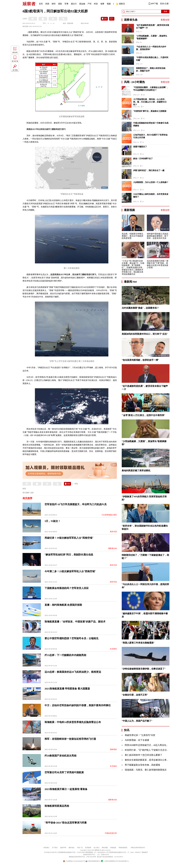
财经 (54, 4)
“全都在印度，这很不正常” (135, 695)
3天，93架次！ (53, 521)
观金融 (82, 4)
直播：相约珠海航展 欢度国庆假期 (63, 605)
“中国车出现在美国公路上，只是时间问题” (152, 59)
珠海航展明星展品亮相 (57, 806)
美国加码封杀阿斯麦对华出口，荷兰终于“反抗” (145, 334)
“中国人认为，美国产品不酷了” (137, 721)
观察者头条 (113, 548)
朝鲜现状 (113, 749)
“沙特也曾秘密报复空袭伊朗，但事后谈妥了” (144, 669)
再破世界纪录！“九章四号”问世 (140, 735)
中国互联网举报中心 (93, 861)
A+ (54, 23)
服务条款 (72, 848)
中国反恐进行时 (111, 833)
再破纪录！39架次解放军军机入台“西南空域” (69, 538)
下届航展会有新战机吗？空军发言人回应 (67, 588)
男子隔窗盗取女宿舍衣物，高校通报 (142, 765)
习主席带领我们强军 (109, 515)
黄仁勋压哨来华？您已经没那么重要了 (144, 755)
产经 (90, 4)
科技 (96, 4)
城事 (102, 4)
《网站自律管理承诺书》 (138, 848)
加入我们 (96, 848)
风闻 (47, 4)
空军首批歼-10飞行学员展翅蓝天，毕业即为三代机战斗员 (76, 504)
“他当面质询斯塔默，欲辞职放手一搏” (140, 360)
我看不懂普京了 (140, 147)
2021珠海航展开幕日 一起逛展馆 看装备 (66, 789)
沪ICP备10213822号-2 (51, 852)
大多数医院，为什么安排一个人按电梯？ (151, 182)
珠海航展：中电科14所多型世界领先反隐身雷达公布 (73, 722)
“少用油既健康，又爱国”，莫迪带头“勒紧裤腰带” (152, 37)
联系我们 (47, 848)
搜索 (165, 11)
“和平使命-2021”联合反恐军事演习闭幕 (66, 823)
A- (48, 23)
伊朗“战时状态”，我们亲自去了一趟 (149, 170)
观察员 (121, 4)
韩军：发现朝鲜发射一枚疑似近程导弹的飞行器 (70, 739)
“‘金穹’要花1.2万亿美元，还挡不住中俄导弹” (143, 415)
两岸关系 (113, 532)
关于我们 (55, 848)
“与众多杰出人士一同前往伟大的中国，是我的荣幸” (151, 48)
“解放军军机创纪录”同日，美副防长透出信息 (69, 555)
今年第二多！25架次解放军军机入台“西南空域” (70, 571)
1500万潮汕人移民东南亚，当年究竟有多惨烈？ (151, 195)
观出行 (74, 4)
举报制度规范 (123, 848)
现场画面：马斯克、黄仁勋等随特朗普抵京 (146, 770)
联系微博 (88, 848)
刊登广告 (80, 848)
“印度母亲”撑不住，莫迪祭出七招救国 (150, 111)
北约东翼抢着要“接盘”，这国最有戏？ (140, 308)
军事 (66, 4)
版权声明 (63, 848)
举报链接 (113, 848)
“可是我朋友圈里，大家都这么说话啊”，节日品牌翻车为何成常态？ (151, 89)
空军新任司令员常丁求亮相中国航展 (64, 772)
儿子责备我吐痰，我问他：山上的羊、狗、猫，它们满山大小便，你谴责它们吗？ (150, 102)
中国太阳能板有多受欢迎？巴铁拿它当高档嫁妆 (151, 124)
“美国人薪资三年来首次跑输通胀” (138, 643)
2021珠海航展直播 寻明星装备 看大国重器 (67, 689)
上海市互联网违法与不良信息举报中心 (115, 861)
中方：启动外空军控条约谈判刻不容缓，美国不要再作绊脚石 (78, 705)
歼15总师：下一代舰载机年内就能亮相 (65, 655)
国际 (60, 4)
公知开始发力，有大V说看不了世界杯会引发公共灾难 (150, 136)
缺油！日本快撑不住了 (143, 159)
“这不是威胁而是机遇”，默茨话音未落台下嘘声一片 (153, 26)
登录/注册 (164, 4)
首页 (41, 4)
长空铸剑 (113, 649)
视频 (109, 4)
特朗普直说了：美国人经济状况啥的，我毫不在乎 (151, 70)
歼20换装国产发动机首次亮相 (60, 756)
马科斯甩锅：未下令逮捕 (137, 740)
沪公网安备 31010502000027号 (74, 861)
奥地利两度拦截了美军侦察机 (136, 471)
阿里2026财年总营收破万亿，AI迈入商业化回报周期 (150, 745)
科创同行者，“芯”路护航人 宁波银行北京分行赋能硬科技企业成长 (157, 750)
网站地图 (105, 848)
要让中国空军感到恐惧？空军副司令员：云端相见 (72, 638)
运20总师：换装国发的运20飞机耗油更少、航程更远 (73, 672)
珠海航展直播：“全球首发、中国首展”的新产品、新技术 (75, 622)
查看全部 (165, 20)
